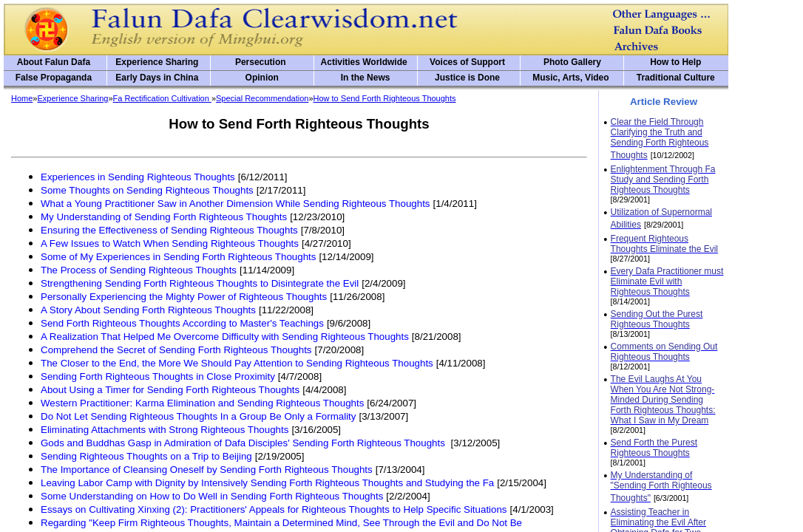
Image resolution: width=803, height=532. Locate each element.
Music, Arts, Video (570, 78)
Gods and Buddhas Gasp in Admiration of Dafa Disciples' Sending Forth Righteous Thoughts (244, 443)
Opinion (262, 78)
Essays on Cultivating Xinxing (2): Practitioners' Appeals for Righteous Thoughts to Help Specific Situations (274, 509)
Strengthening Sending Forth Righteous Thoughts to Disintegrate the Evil (200, 283)
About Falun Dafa (54, 62)
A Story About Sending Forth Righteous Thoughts (148, 310)
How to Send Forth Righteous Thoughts (385, 98)
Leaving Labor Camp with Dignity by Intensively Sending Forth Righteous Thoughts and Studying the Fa (267, 483)
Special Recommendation (262, 98)
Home (22, 98)
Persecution (261, 62)
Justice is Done (467, 78)
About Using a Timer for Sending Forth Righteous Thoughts (170, 390)
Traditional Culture (676, 78)
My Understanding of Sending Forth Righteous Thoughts (164, 217)
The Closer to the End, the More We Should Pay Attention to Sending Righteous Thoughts (237, 363)
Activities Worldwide (364, 62)
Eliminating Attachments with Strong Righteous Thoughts (165, 430)
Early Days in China (157, 78)
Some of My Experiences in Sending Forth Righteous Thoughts (178, 257)
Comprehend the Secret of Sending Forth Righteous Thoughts (176, 350)
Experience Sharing (157, 62)
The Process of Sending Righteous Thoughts (139, 270)
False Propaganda (54, 78)
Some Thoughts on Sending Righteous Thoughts (147, 190)
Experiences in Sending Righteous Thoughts (138, 177)
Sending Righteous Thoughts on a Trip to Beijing (146, 456)
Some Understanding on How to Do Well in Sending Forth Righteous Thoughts (212, 496)
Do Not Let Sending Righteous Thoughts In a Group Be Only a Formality (199, 416)
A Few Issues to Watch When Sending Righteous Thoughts (170, 243)
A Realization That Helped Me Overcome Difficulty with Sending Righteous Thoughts (225, 337)
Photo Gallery (572, 62)
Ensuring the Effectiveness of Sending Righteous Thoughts (169, 230)
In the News (366, 78)
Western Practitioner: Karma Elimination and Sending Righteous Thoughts (202, 403)
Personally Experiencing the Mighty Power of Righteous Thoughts (184, 297)
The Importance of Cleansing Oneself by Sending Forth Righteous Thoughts (207, 470)
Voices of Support (467, 62)
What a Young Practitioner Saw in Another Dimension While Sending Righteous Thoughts (236, 204)
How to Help (675, 62)
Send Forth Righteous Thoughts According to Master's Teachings (182, 323)
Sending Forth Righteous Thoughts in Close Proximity (158, 376)
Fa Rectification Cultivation (162, 98)
